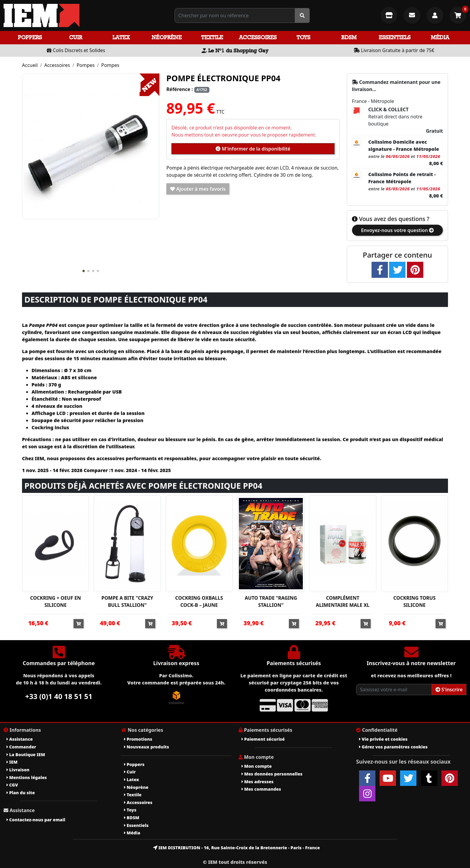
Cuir (76, 37)
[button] (84, 271)
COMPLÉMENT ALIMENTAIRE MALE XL (343, 601)
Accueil (30, 65)
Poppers (30, 37)
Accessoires (258, 37)
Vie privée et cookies (383, 739)
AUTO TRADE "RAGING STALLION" (271, 601)
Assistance (20, 739)
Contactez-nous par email (36, 820)
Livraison (18, 770)
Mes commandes (261, 789)
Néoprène (167, 37)
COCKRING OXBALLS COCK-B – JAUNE (199, 601)
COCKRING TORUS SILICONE (414, 601)
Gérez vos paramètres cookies (393, 747)
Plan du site (21, 793)
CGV (12, 785)
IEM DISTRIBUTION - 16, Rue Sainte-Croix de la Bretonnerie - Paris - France (237, 848)
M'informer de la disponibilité (253, 149)
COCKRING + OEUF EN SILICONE (55, 601)
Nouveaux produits (147, 747)
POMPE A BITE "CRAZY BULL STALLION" (127, 601)
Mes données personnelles (272, 774)
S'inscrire (449, 690)
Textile (212, 37)
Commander (21, 747)
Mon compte (257, 766)
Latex (121, 37)
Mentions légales (27, 777)
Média (440, 37)
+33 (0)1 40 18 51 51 (59, 696)
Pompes (86, 65)
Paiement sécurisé (263, 739)
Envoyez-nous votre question (398, 230)
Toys (303, 37)
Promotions (138, 739)
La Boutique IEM (26, 755)
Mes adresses (258, 782)
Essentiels (395, 37)
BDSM (349, 37)
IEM (12, 762)
